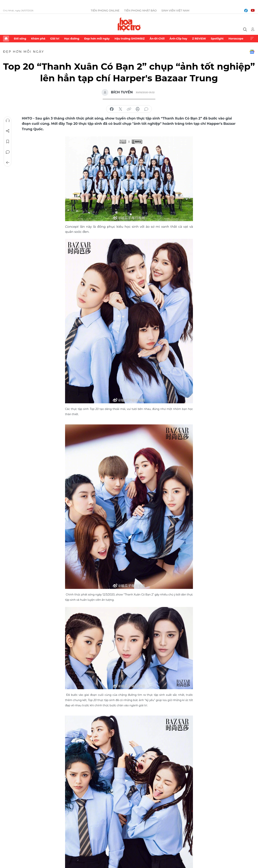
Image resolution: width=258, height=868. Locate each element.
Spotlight (217, 39)
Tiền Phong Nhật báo (140, 11)
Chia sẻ (8, 131)
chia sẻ (112, 109)
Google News (252, 52)
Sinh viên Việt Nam (175, 11)
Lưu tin (8, 142)
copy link (129, 109)
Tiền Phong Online (105, 11)
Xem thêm (252, 39)
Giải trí (55, 39)
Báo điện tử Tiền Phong (129, 24)
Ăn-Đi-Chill (157, 39)
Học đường (72, 39)
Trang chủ (6, 39)
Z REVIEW (199, 39)
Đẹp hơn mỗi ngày (97, 39)
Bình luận (8, 152)
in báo (138, 109)
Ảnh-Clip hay (178, 39)
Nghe (8, 120)
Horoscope (236, 39)
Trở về (8, 163)
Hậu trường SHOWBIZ (130, 39)
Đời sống (20, 39)
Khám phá (38, 39)
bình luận (146, 109)
